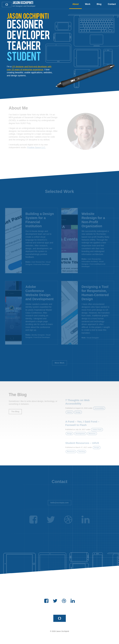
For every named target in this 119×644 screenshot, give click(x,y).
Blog (99, 4)
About (76, 4)
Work (88, 4)
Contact (112, 4)
